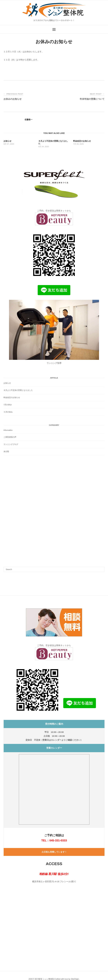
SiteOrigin (75, 979)
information (8, 430)
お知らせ (7, 383)
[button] (54, 619)
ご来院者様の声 (10, 437)
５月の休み (8, 412)
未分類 (6, 451)
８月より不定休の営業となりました (18, 390)
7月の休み (8, 405)
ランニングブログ (11, 444)
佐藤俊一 (29, 120)
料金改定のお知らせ (12, 397)
